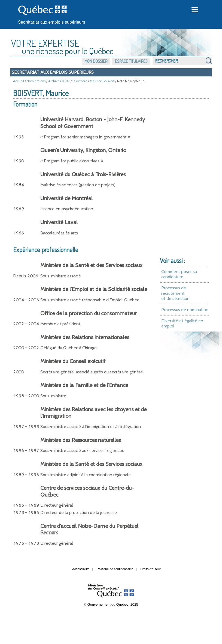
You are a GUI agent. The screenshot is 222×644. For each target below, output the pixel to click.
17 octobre (80, 81)
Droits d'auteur (150, 569)
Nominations (36, 81)
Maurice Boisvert (102, 81)
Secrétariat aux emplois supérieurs (52, 22)
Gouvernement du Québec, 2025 (113, 604)
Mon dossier (96, 61)
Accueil (19, 81)
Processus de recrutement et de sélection (175, 293)
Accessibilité (81, 569)
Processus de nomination (185, 310)
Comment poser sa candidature (179, 274)
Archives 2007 (59, 81)
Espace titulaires (131, 61)
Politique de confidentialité (115, 569)
